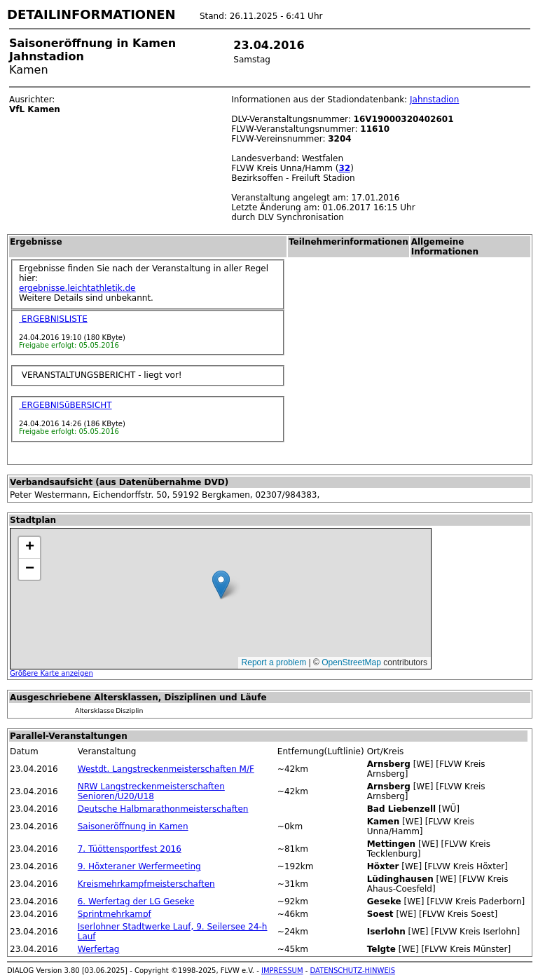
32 (344, 168)
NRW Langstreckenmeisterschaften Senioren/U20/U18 (151, 791)
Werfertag (99, 949)
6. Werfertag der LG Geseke (136, 901)
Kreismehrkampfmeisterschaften (146, 884)
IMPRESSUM (282, 971)
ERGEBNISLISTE (53, 319)
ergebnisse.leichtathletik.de (77, 288)
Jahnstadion (434, 100)
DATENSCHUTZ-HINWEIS (353, 971)
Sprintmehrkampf (115, 914)
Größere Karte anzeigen (51, 673)
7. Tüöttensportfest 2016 (130, 849)
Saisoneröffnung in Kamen (133, 826)
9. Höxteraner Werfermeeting (139, 866)
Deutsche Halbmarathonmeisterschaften (163, 809)
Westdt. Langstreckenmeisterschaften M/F (166, 769)
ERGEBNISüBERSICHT (65, 405)
